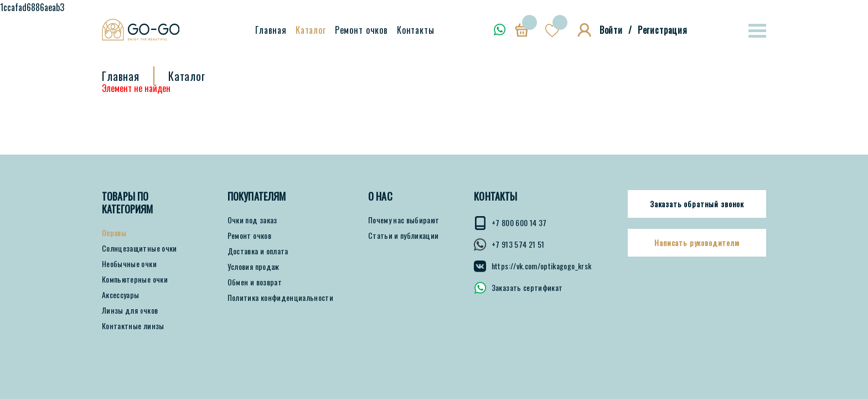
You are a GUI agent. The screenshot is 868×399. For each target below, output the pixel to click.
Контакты (416, 30)
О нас (380, 196)
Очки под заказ (252, 220)
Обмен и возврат (255, 282)
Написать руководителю (697, 243)
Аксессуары (121, 295)
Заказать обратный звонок (697, 204)
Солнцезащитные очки (139, 248)
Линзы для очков (130, 310)
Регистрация (663, 30)
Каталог (311, 30)
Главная (271, 30)
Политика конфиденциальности (280, 298)
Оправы (114, 233)
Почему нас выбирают (404, 220)
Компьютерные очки (135, 279)
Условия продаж (254, 267)
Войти (611, 30)
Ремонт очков (361, 30)
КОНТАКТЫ (495, 196)
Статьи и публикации (404, 236)
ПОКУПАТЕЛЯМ (257, 196)
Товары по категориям (128, 203)
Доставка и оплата (258, 251)
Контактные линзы (133, 326)
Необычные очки (129, 264)
